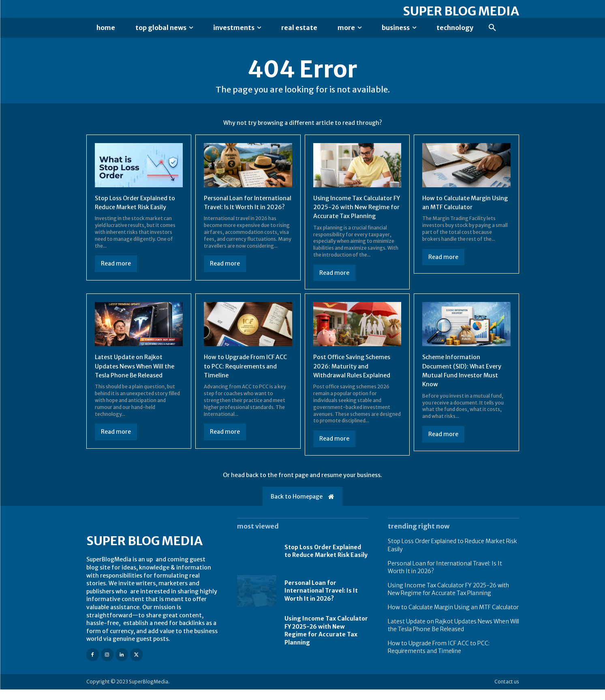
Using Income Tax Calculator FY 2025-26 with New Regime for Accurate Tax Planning (448, 599)
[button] (492, 28)
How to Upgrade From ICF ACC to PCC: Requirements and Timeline (244, 376)
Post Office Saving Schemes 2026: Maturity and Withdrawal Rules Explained (356, 376)
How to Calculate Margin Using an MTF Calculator (453, 618)
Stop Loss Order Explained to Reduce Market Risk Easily (326, 561)
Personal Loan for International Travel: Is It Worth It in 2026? (242, 208)
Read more (116, 265)
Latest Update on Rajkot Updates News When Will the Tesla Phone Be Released (138, 376)
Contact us (507, 692)
